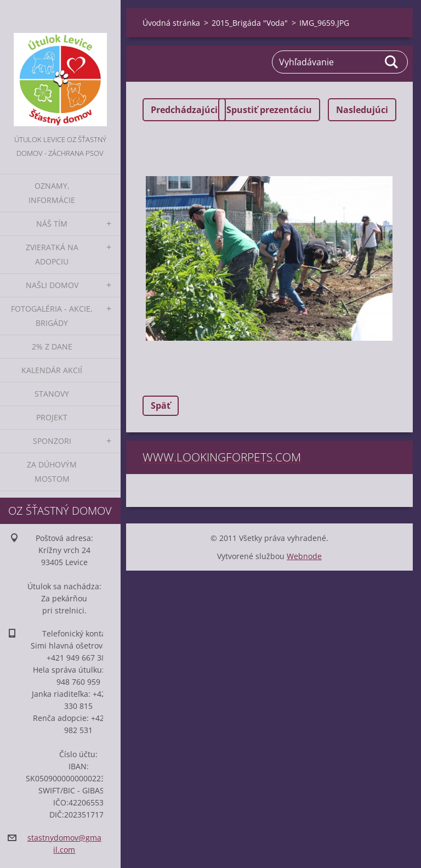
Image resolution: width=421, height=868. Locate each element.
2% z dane (52, 346)
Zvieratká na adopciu (52, 254)
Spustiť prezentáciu (269, 110)
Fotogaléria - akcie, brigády (52, 316)
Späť (161, 405)
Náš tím (52, 224)
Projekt (52, 417)
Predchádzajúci (184, 110)
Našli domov (52, 285)
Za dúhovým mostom (52, 472)
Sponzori (52, 441)
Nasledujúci (362, 110)
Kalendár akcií (52, 370)
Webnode (304, 556)
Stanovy (52, 394)
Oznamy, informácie (52, 193)
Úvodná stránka (171, 23)
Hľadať (392, 62)
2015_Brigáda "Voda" (250, 23)
